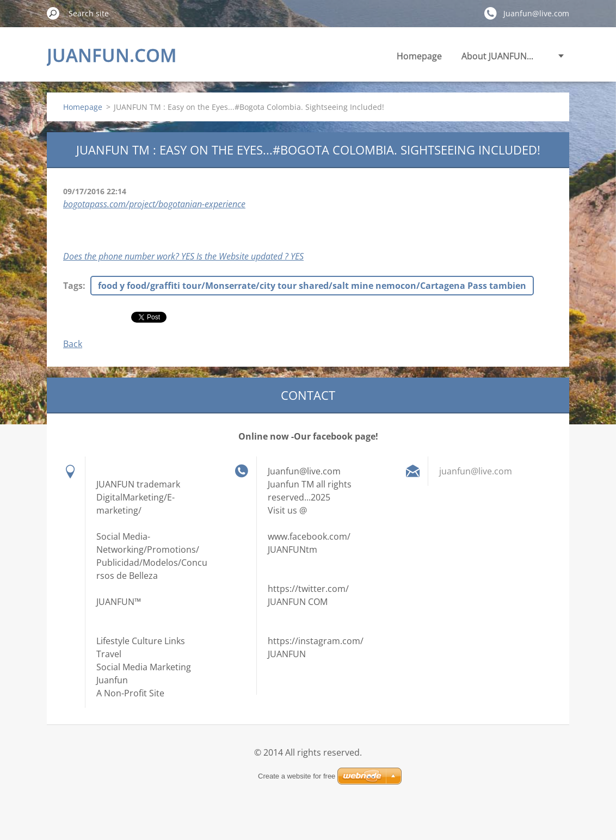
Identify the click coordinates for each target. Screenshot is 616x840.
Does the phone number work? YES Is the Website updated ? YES (183, 256)
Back (73, 344)
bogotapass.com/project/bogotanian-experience (154, 204)
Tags (73, 286)
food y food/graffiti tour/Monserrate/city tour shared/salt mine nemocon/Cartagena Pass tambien (312, 286)
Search (53, 13)
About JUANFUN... (497, 56)
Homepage (419, 56)
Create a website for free (297, 776)
